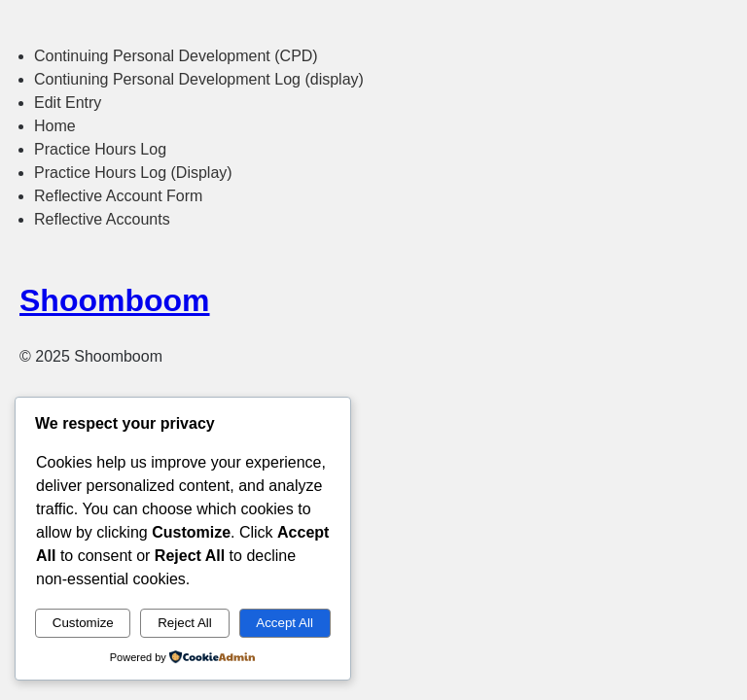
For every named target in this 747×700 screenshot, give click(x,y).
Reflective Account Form (118, 196)
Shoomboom (115, 300)
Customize (83, 623)
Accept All (285, 623)
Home (55, 126)
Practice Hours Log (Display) (133, 173)
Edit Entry (68, 103)
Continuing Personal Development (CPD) (176, 56)
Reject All (185, 623)
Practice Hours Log (100, 149)
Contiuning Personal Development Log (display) (199, 79)
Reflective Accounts (102, 219)
